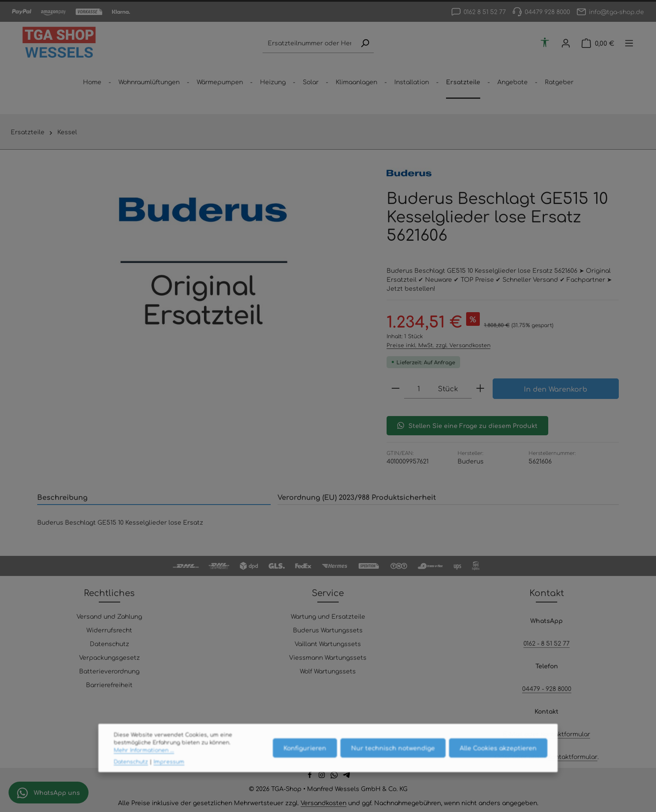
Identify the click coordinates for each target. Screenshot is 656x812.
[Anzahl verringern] (396, 388)
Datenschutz (109, 644)
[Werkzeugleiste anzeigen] (545, 42)
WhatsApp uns (49, 793)
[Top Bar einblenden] (629, 43)
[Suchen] (365, 43)
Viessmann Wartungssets (328, 657)
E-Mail (513, 734)
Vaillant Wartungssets (328, 644)
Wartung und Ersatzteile (328, 616)
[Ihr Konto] (566, 43)
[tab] (154, 497)
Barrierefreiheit (109, 685)
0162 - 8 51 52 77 (547, 643)
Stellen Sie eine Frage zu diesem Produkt (467, 425)
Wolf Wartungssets (328, 671)
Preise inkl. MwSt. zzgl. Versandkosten (439, 345)
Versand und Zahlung (109, 616)
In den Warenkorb (556, 389)
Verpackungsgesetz (109, 657)
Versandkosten (324, 803)
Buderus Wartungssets (328, 630)
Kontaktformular (565, 734)
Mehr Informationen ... (144, 764)
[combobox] (309, 43)
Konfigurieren (305, 762)
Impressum (169, 775)
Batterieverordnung (109, 671)
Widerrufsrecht (109, 630)
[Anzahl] (419, 388)
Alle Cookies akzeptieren (498, 762)
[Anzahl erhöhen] (480, 388)
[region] (203, 262)
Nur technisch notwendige (393, 762)
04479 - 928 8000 (547, 688)
